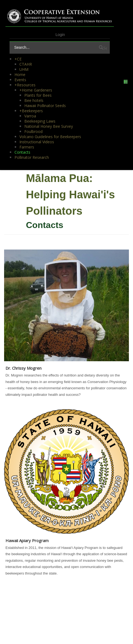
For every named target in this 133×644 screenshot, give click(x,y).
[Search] (54, 47)
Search (105, 47)
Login (60, 35)
